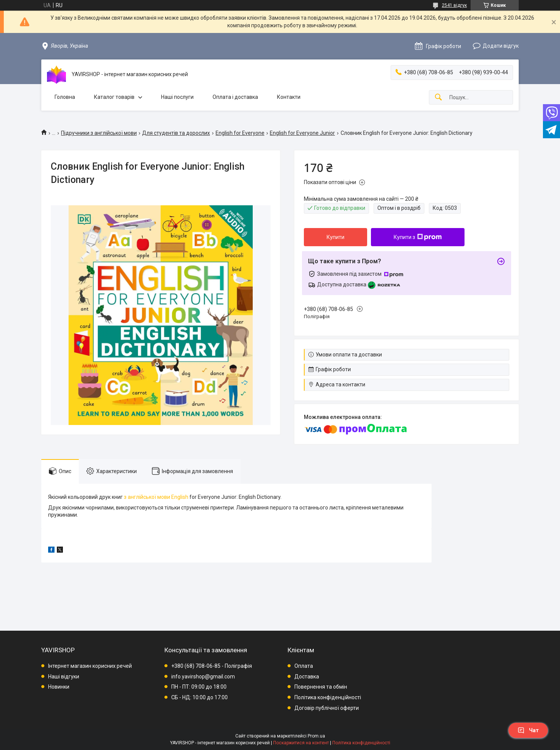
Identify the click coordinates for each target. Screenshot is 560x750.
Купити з (418, 237)
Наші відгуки (64, 677)
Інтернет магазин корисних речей (90, 666)
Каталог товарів (114, 97)
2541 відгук (454, 5)
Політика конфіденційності (328, 697)
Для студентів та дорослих (176, 133)
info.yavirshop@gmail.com (203, 677)
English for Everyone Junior (302, 133)
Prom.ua (316, 736)
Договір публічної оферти (327, 708)
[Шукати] (438, 98)
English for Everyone (240, 133)
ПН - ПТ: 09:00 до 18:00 (199, 687)
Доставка (307, 677)
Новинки (59, 687)
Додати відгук (501, 46)
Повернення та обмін (321, 687)
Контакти (289, 97)
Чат (528, 730)
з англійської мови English (157, 497)
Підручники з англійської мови (99, 133)
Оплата (304, 666)
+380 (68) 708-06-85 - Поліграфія (212, 666)
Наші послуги (177, 97)
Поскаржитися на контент (301, 743)
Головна (65, 97)
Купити (336, 237)
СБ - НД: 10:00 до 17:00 (199, 697)
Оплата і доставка (235, 97)
